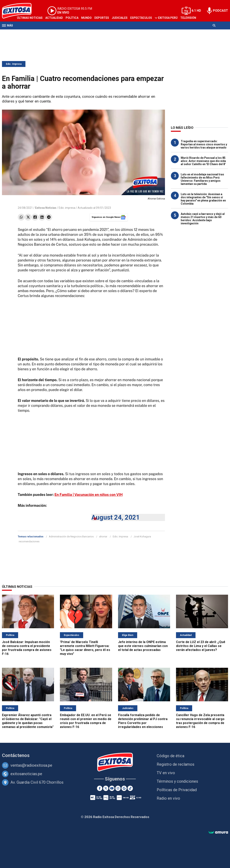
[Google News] (124, 788)
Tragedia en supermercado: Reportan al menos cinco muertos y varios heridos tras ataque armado (204, 144)
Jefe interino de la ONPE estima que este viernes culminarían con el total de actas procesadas (143, 646)
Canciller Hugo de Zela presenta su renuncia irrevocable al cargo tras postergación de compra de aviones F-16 (200, 721)
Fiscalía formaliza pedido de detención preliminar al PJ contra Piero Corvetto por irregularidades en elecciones (143, 721)
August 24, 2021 (116, 517)
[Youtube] (112, 788)
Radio (21, 33)
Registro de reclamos (176, 764)
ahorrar (103, 537)
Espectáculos (141, 18)
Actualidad (54, 18)
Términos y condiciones (177, 781)
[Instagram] (118, 788)
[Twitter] (106, 788)
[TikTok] (130, 788)
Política (72, 18)
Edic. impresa (67, 208)
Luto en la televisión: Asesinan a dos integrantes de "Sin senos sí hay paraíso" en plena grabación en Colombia (203, 199)
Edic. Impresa (14, 64)
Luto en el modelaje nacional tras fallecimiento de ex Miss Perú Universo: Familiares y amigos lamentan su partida (202, 179)
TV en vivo (166, 773)
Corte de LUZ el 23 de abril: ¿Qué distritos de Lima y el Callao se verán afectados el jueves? (201, 646)
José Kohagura (142, 537)
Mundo (86, 18)
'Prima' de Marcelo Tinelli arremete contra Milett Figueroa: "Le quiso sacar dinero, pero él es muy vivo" (85, 648)
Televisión (188, 18)
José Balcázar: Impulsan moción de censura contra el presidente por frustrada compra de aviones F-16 (27, 648)
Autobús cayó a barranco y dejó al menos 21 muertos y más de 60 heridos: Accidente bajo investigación (203, 219)
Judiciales (120, 18)
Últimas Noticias (30, 18)
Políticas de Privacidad (177, 790)
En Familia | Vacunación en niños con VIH (88, 495)
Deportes (102, 18)
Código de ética (170, 756)
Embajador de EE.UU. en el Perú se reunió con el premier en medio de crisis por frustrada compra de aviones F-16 (86, 721)
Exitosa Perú (168, 18)
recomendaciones (29, 541)
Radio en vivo (168, 798)
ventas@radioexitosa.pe (31, 765)
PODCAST (220, 11)
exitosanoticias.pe (26, 774)
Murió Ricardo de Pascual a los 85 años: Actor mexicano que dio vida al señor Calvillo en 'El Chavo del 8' (203, 161)
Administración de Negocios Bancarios (71, 537)
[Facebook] (100, 788)
